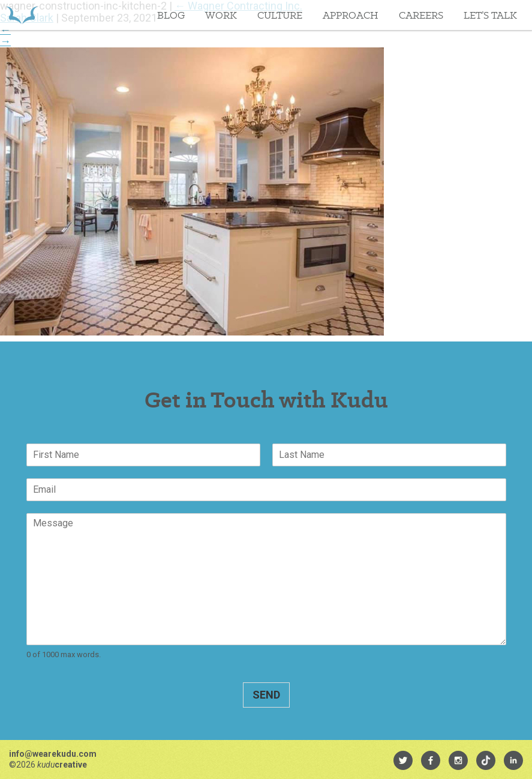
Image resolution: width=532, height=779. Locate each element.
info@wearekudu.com (53, 754)
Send (266, 695)
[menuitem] (403, 760)
